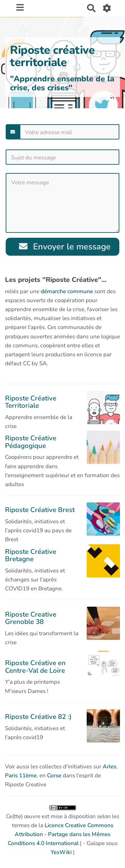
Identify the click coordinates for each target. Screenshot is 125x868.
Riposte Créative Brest (40, 510)
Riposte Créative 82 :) (38, 717)
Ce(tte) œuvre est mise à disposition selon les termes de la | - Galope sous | (63, 831)
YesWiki (61, 852)
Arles (109, 767)
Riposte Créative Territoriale (31, 402)
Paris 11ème (21, 776)
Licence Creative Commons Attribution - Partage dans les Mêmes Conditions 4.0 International (60, 834)
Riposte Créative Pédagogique (31, 442)
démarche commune (67, 291)
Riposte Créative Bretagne (31, 555)
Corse (54, 776)
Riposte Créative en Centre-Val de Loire (35, 666)
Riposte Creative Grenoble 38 (31, 618)
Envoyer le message (65, 247)
